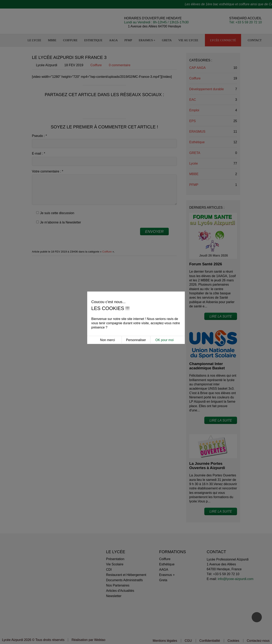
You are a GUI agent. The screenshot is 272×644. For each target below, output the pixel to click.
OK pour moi (164, 313)
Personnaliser (136, 313)
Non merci (107, 313)
